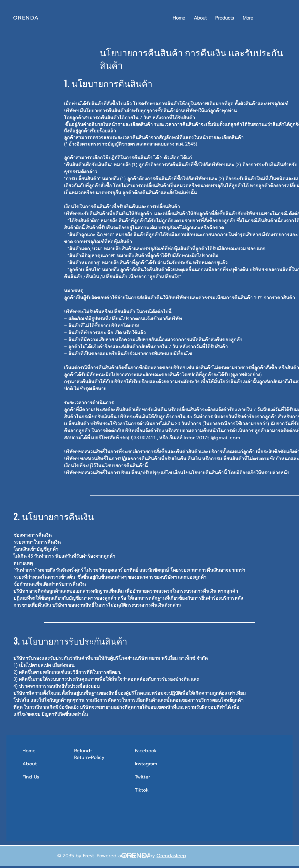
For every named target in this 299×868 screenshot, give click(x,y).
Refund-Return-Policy (89, 754)
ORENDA (26, 18)
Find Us (32, 777)
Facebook (146, 751)
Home (29, 751)
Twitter (142, 777)
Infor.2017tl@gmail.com (212, 438)
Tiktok (142, 790)
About (30, 764)
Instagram (146, 764)
